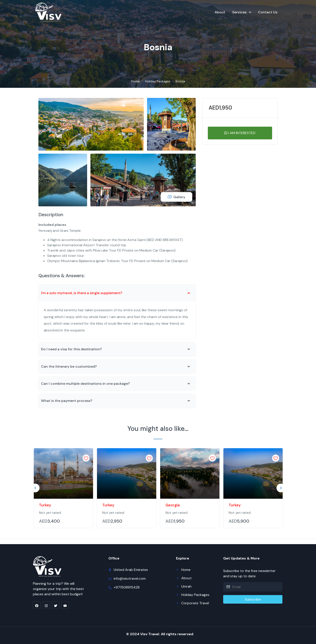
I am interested (240, 133)
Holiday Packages (158, 81)
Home (136, 81)
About (220, 12)
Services (239, 12)
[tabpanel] (63, 488)
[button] (117, 293)
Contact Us (268, 12)
